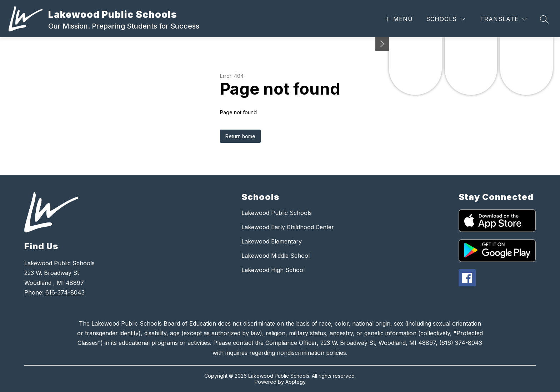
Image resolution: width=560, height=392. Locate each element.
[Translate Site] (503, 19)
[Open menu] (398, 19)
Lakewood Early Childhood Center (288, 227)
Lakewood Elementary (272, 241)
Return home (240, 136)
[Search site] (544, 19)
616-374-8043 (65, 292)
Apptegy (296, 382)
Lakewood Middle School (276, 256)
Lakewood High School (273, 270)
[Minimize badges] (382, 44)
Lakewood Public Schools (277, 213)
